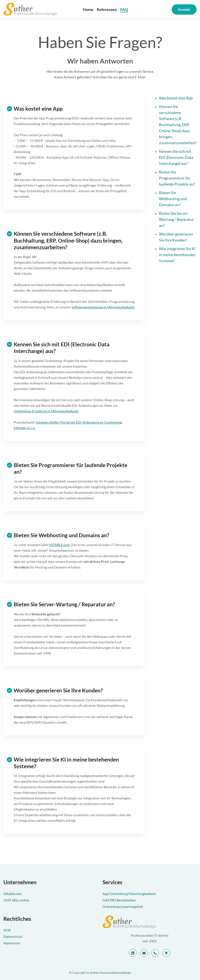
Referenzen (107, 9)
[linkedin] (133, 953)
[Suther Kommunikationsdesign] (150, 922)
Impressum (12, 943)
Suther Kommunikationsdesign (111, 973)
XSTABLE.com (59, 545)
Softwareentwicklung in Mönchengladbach (103, 307)
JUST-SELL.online (16, 900)
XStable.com (13, 894)
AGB (7, 930)
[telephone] (155, 953)
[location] (166, 953)
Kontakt (184, 9)
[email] (144, 953)
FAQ (124, 9)
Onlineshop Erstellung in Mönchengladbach (46, 411)
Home (88, 9)
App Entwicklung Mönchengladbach (129, 894)
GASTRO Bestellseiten (119, 900)
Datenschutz (13, 936)
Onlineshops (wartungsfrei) (123, 906)
